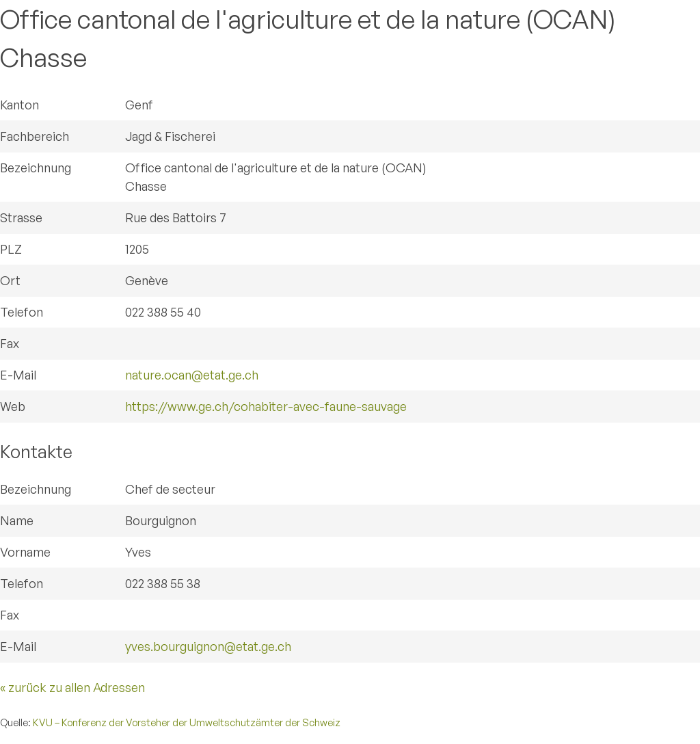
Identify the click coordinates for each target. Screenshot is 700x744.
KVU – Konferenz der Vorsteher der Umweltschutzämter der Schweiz (187, 722)
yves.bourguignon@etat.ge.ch (208, 646)
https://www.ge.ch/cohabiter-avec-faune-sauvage (266, 406)
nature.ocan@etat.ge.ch (192, 375)
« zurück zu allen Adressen (72, 687)
